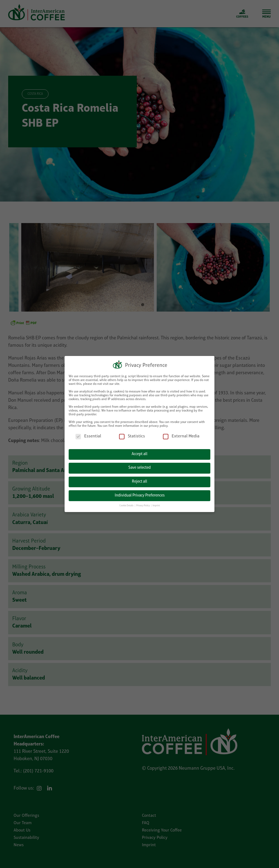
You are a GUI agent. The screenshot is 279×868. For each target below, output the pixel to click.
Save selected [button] (139, 468)
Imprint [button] (156, 506)
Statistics (132, 436)
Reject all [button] (139, 482)
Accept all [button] (139, 454)
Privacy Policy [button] (143, 506)
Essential (88, 436)
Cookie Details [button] (127, 506)
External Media (181, 436)
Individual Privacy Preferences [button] (140, 496)
